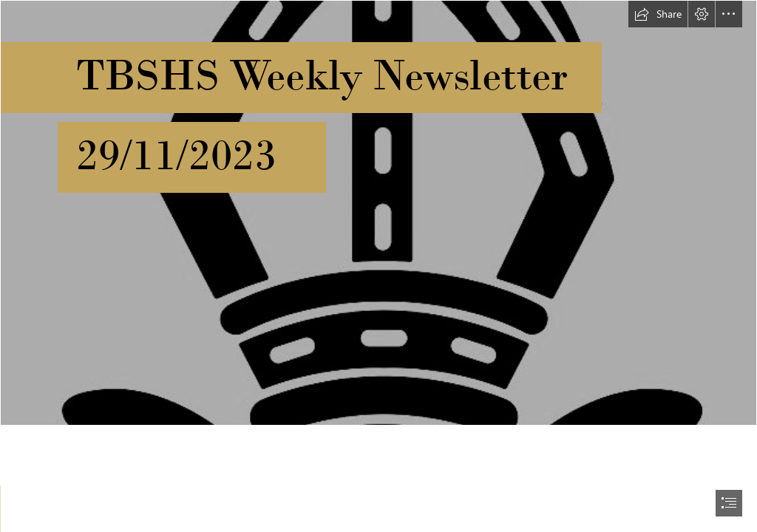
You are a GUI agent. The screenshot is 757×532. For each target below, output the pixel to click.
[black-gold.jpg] (378, 213)
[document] (378, 266)
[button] (658, 14)
